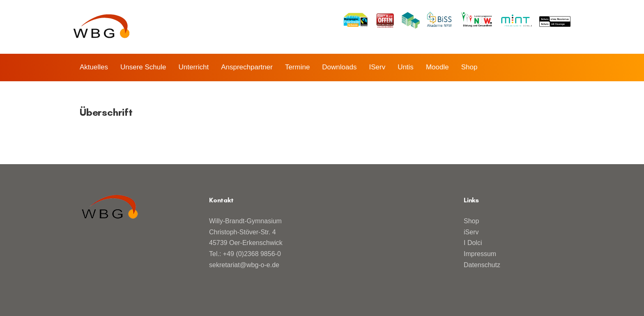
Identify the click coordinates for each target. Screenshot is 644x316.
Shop (471, 221)
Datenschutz (482, 265)
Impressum (480, 254)
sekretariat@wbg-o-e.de (244, 265)
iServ (471, 232)
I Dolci (473, 243)
